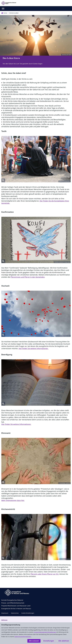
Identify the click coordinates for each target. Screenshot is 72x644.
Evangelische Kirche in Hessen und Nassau (16, 609)
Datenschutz (15, 613)
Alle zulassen (34, 641)
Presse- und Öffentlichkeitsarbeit (13, 603)
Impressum (5, 613)
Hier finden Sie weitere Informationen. (34, 349)
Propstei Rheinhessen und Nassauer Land (16, 606)
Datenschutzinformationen (23, 637)
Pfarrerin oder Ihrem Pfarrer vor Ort (45, 574)
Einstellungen (49, 641)
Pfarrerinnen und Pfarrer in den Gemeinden (28, 277)
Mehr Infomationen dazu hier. (13, 500)
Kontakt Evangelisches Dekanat (12, 600)
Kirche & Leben (14, 13)
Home (4, 13)
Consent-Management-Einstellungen (45, 632)
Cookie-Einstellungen (28, 613)
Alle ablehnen (64, 641)
